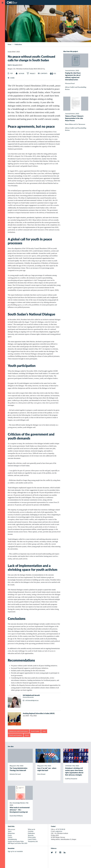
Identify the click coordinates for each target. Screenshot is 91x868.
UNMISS (86, 41)
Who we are (11, 829)
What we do (31, 829)
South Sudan (35, 731)
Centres (10, 837)
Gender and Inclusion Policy (16, 841)
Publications (18, 44)
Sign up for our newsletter (15, 851)
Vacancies (31, 835)
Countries (31, 831)
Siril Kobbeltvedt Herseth (31, 695)
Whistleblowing (12, 839)
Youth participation (16, 735)
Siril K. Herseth (13, 65)
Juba (44, 731)
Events (10, 835)
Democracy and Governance (19, 731)
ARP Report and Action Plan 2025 (18, 843)
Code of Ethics (32, 839)
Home (10, 44)
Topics (10, 831)
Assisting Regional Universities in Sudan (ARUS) (39, 713)
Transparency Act (33, 841)
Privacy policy (32, 837)
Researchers (11, 833)
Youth (27, 735)
